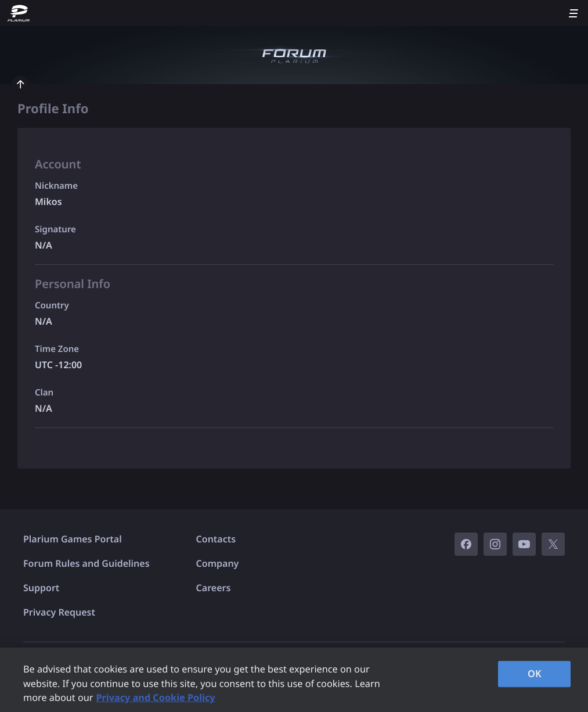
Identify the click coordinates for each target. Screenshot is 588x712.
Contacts (216, 539)
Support (41, 588)
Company (218, 563)
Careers (214, 588)
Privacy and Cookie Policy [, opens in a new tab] (155, 697)
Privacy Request (59, 612)
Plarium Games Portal (73, 539)
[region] (294, 680)
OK (535, 674)
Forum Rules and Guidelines (86, 563)
